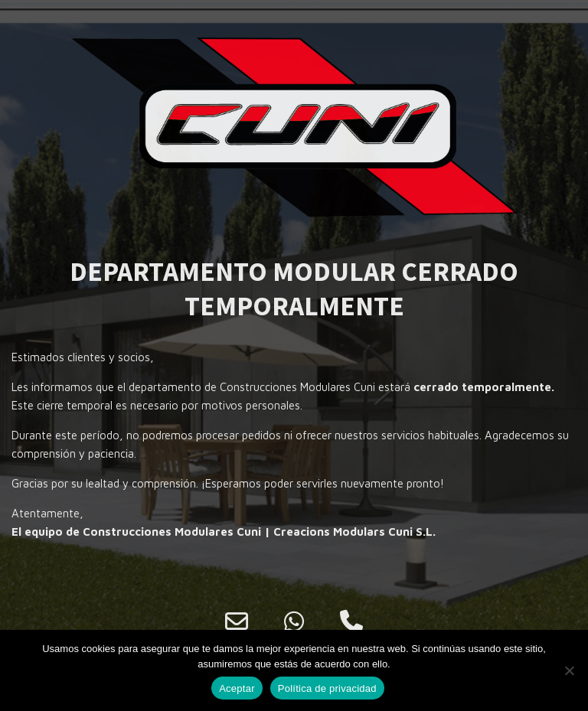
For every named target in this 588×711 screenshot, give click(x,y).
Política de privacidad (327, 688)
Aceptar (237, 688)
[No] (569, 670)
